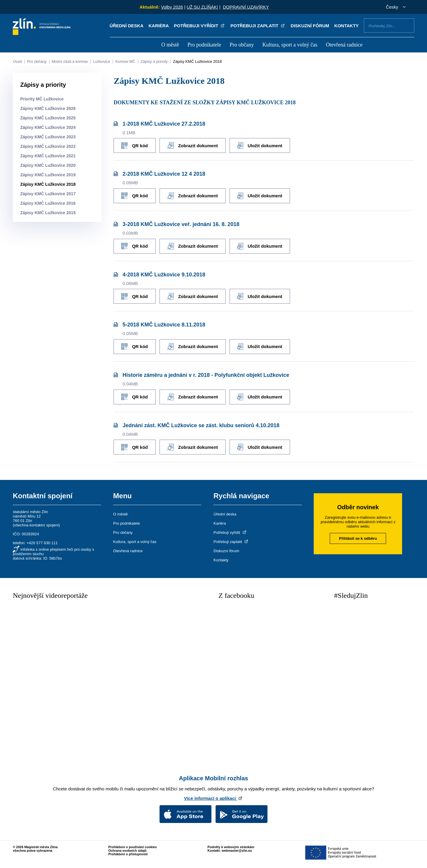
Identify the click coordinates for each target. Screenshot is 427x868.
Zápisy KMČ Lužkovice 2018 (197, 61)
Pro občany (242, 45)
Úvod (17, 61)
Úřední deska (127, 26)
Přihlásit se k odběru (358, 537)
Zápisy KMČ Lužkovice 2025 (48, 118)
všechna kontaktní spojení (36, 524)
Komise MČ (125, 61)
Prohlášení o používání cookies (133, 845)
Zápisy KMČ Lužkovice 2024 (48, 127)
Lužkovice (102, 61)
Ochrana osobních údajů (127, 849)
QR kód (134, 145)
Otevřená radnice (344, 45)
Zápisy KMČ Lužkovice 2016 (48, 203)
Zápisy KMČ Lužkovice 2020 (48, 165)
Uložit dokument (261, 145)
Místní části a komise (70, 61)
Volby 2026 (172, 7)
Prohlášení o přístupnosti (128, 853)
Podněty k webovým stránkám (231, 845)
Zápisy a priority (154, 61)
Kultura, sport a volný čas (290, 45)
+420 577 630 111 (42, 541)
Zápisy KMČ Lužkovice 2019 (48, 175)
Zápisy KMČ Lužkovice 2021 (48, 156)
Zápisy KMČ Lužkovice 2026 (48, 108)
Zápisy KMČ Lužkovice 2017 (48, 194)
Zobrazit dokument (193, 145)
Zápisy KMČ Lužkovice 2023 (48, 137)
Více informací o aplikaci (213, 797)
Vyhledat (407, 25)
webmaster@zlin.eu (237, 849)
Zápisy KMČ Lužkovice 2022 (48, 146)
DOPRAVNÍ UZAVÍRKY (246, 7)
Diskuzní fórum (310, 26)
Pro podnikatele (204, 45)
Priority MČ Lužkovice (42, 99)
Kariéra (159, 26)
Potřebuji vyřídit (200, 26)
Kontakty (346, 26)
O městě (170, 45)
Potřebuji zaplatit (258, 26)
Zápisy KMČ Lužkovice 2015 (48, 213)
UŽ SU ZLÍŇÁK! (202, 7)
